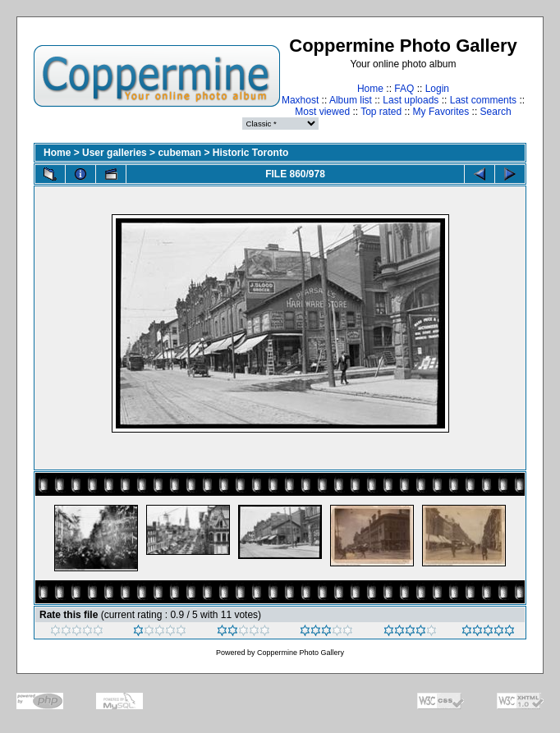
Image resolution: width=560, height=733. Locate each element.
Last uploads (411, 100)
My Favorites (441, 112)
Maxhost (300, 100)
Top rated (381, 112)
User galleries (115, 153)
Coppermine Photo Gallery (301, 653)
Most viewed (322, 112)
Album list (351, 100)
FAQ (404, 89)
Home (370, 89)
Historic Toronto (250, 153)
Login (437, 89)
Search (496, 112)
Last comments (483, 100)
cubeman (179, 153)
